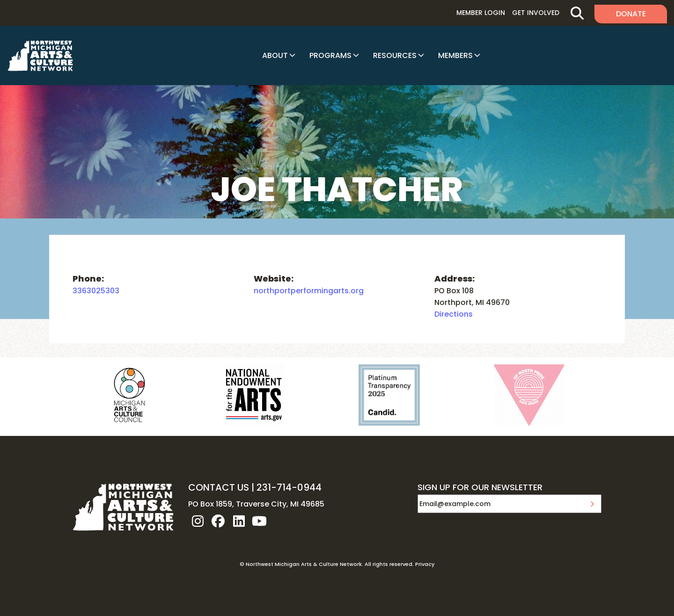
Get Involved (536, 13)
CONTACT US (219, 487)
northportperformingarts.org (309, 291)
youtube (259, 521)
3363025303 (96, 291)
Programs (330, 55)
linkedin (239, 521)
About (275, 55)
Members (455, 55)
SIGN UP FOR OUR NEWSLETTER (480, 488)
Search (577, 13)
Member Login (481, 13)
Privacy (425, 564)
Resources (395, 55)
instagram (198, 521)
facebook (218, 521)
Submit (592, 504)
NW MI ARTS (40, 56)
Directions (454, 314)
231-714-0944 (289, 487)
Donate (631, 14)
